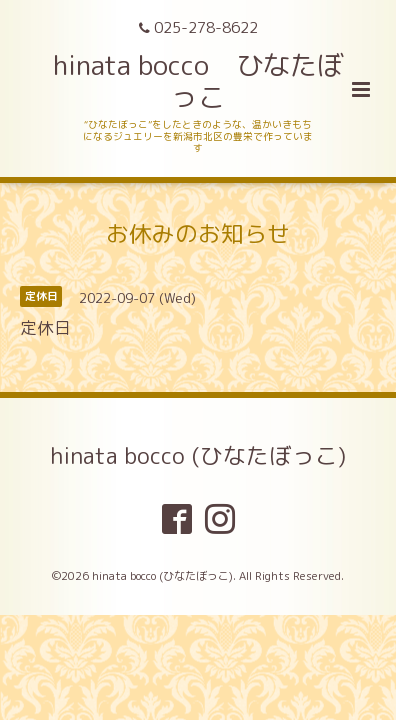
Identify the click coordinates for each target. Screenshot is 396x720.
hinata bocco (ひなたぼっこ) (198, 455)
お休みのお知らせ (198, 233)
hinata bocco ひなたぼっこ (198, 81)
